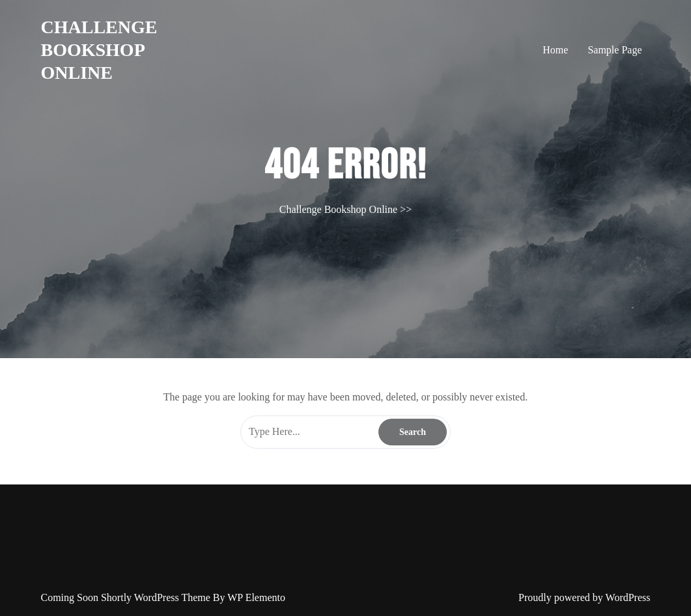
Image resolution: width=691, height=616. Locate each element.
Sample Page (614, 50)
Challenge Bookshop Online (99, 50)
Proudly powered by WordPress (584, 597)
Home (555, 50)
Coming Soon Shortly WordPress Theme (127, 597)
